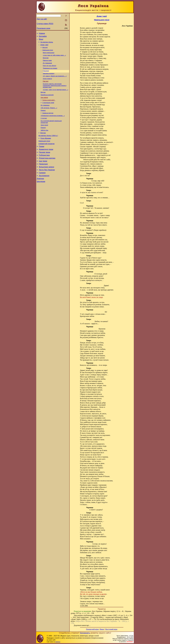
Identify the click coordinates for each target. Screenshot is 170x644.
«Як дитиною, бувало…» (49, 114)
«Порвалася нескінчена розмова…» (53, 123)
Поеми (41, 157)
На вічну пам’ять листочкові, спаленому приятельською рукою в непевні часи (55, 90)
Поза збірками (46, 148)
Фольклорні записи (46, 179)
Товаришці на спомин (50, 72)
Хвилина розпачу (49, 77)
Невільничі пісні (48, 52)
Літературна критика (47, 170)
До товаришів (47, 66)
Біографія (43, 37)
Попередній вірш (92, 629)
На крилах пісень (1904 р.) (48, 145)
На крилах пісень (47, 43)
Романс (43, 117)
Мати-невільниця (49, 55)
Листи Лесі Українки (47, 183)
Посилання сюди (43, 28)
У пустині (44, 126)
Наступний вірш (111, 629)
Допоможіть (85, 633)
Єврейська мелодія (47, 100)
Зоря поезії (44, 133)
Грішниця (46, 75)
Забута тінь (44, 139)
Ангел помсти (47, 83)
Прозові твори (44, 163)
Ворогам (46, 61)
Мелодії (45, 49)
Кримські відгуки (48, 120)
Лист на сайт (42, 19)
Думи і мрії (44, 46)
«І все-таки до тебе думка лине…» (54, 58)
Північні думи (47, 63)
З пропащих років (48, 109)
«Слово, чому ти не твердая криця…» (56, 95)
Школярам (41, 196)
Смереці (58, 642)
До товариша (45, 112)
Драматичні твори (46, 160)
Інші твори (43, 173)
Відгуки (43, 98)
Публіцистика (44, 166)
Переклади (43, 176)
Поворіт (43, 136)
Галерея (42, 186)
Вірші (41, 40)
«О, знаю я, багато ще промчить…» (55, 80)
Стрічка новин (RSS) (45, 24)
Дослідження (44, 189)
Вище (102, 629)
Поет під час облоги (49, 69)
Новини (42, 34)
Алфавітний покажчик (47, 154)
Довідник (40, 192)
